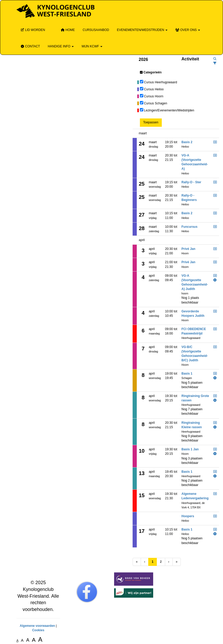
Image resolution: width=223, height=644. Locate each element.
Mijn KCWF (92, 46)
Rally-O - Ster (191, 182)
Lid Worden (33, 30)
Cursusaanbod (96, 30)
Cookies (38, 630)
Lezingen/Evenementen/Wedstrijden (169, 110)
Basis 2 (187, 142)
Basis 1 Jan (190, 449)
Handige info (61, 46)
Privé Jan (188, 249)
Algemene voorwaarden (37, 626)
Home (68, 30)
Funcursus (190, 227)
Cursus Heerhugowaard (161, 82)
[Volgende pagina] (169, 562)
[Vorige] (145, 562)
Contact (30, 46)
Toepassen (151, 122)
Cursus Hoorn (154, 96)
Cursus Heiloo (154, 89)
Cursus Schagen (156, 103)
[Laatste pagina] (177, 562)
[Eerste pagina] (137, 562)
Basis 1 (187, 374)
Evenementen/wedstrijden (142, 30)
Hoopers (188, 516)
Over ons (188, 30)
